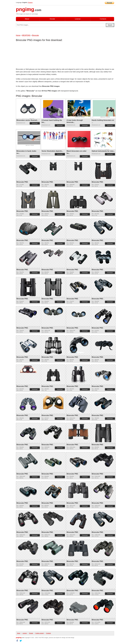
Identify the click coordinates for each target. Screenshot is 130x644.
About (27, 19)
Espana (30, 2)
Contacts (103, 19)
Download (35, 123)
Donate (52, 19)
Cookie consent (40, 633)
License (78, 19)
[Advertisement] (32, 55)
